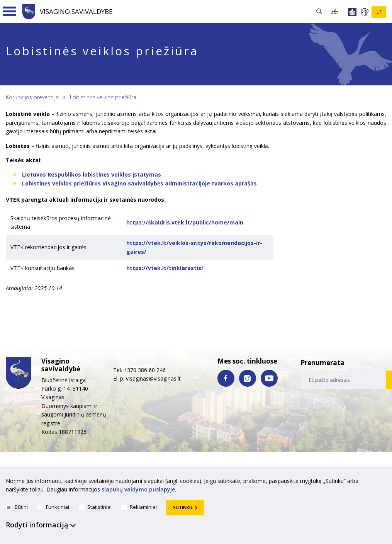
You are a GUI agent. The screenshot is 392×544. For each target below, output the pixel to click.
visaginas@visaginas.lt (153, 378)
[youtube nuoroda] (269, 378)
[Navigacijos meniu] (10, 12)
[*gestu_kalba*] (365, 12)
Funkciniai (53, 507)
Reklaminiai (139, 507)
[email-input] (344, 380)
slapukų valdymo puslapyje (138, 490)
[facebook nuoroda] (226, 378)
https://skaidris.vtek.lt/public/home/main (185, 222)
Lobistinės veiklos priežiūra (103, 97)
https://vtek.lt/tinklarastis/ (165, 268)
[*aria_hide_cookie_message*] (384, 483)
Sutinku (183, 507)
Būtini (17, 507)
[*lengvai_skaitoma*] (352, 12)
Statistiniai (95, 507)
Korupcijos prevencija (32, 97)
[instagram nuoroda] (248, 378)
